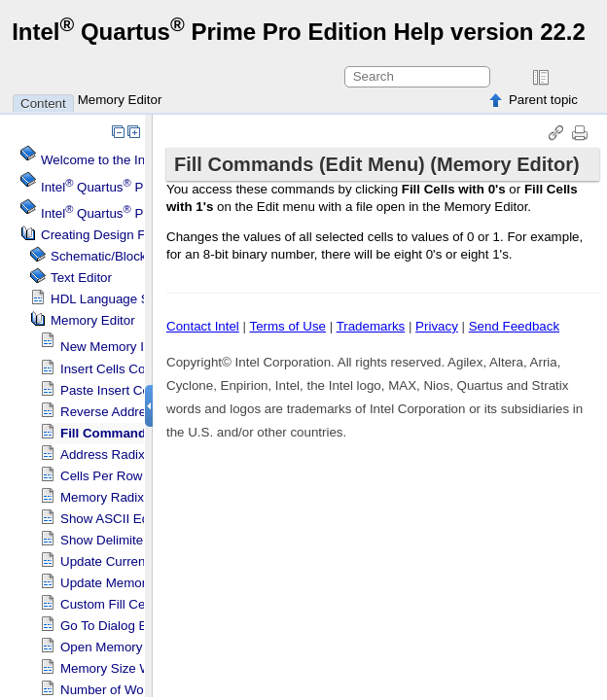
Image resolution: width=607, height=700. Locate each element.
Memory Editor (120, 100)
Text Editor (81, 278)
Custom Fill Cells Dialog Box (142, 604)
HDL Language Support (119, 299)
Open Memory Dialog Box (135, 647)
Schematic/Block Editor (117, 256)
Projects (130, 213)
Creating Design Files (103, 235)
